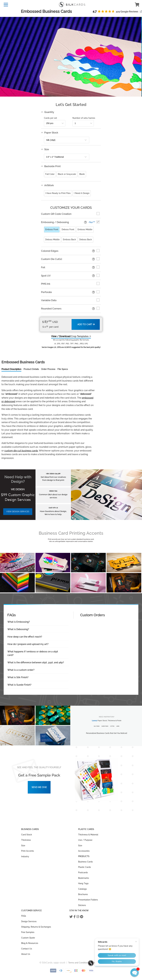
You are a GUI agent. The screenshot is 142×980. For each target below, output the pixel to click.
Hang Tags (83, 883)
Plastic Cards (85, 867)
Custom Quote (28, 938)
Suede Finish (105, 726)
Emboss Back (69, 240)
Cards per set (50, 118)
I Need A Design (82, 193)
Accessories (84, 851)
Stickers (82, 905)
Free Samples (28, 932)
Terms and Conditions (79, 963)
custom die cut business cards (21, 451)
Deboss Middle (52, 240)
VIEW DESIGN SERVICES (18, 512)
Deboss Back (86, 240)
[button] (135, 973)
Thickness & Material (88, 835)
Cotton (112, 726)
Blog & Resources (30, 943)
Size (23, 846)
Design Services (29, 921)
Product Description (11, 369)
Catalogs (82, 889)
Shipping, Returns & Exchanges (36, 927)
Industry (25, 856)
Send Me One (39, 787)
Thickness (26, 840)
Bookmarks (84, 878)
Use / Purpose (85, 840)
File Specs (63, 369)
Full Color (50, 174)
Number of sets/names (84, 118)
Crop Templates (70, 336)
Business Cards (85, 862)
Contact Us (27, 949)
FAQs (24, 916)
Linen (118, 726)
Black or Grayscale (67, 174)
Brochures (83, 894)
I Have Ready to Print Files (58, 193)
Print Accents (28, 851)
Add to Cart (86, 324)
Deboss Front (68, 229)
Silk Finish (97, 726)
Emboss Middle (85, 229)
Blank (82, 174)
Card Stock (27, 835)
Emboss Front (52, 229)
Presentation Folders (88, 900)
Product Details (31, 369)
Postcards (83, 872)
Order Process (48, 369)
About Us (26, 954)
